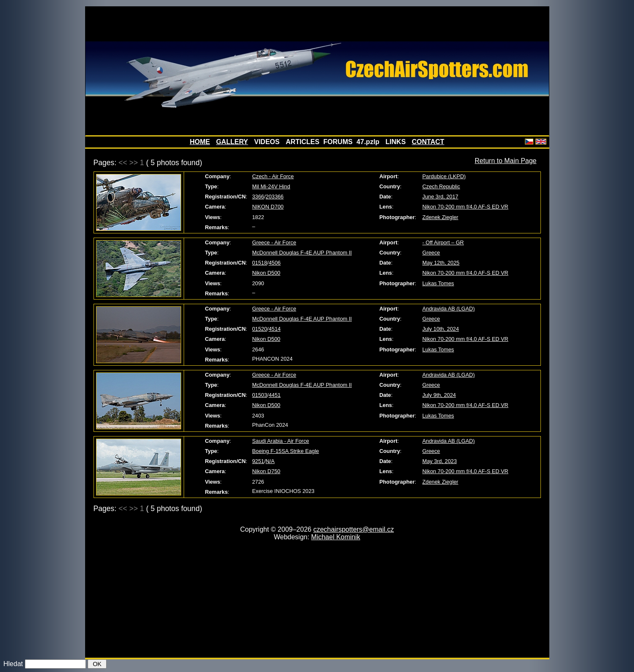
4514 (275, 329)
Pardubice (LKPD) (444, 176)
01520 (260, 329)
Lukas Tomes (438, 283)
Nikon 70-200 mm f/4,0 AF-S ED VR (465, 207)
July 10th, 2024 (441, 329)
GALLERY (232, 142)
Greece (431, 253)
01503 (260, 395)
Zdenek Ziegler (440, 217)
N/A (270, 461)
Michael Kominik (336, 537)
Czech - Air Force (273, 176)
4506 (275, 263)
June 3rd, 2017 (440, 197)
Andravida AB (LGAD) (449, 309)
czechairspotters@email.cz (354, 529)
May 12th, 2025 (441, 263)
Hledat (13, 664)
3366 (258, 197)
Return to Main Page (506, 161)
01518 (260, 263)
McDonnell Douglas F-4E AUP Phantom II (302, 253)
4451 (275, 395)
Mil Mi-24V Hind (271, 186)
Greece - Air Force (274, 242)
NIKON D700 (268, 207)
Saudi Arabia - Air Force (281, 441)
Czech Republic (441, 186)
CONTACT (428, 142)
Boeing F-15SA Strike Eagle (286, 451)
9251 (258, 461)
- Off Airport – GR (443, 242)
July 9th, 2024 (439, 395)
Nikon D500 (266, 273)
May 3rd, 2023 (440, 461)
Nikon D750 (266, 471)
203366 (275, 197)
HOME (200, 142)
